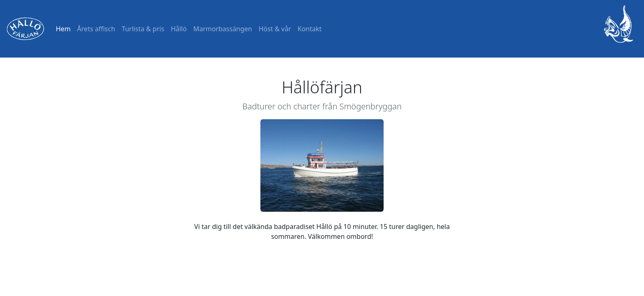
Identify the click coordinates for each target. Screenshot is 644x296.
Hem (63, 29)
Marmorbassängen (223, 29)
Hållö (179, 29)
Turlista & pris (143, 29)
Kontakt (310, 29)
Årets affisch (96, 29)
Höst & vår (275, 29)
